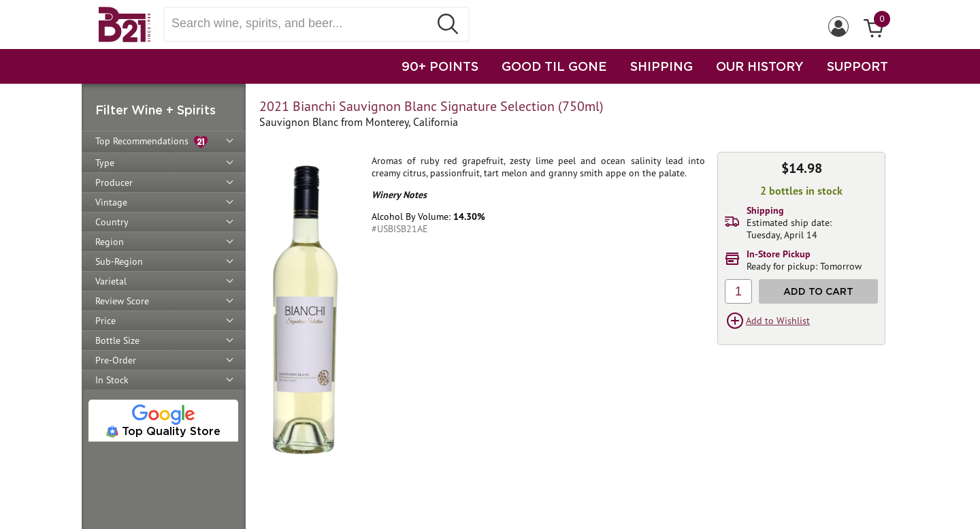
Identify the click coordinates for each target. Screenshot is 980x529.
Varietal (111, 281)
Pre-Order (116, 360)
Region (110, 242)
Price (105, 321)
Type (105, 163)
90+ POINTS (440, 66)
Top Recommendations (151, 142)
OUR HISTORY (760, 66)
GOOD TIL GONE (554, 66)
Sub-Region (119, 261)
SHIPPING (661, 66)
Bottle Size (117, 340)
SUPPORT (857, 66)
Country (112, 222)
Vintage (111, 202)
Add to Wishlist (778, 321)
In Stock (112, 380)
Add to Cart (818, 291)
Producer (114, 182)
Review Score (122, 301)
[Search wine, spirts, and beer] (301, 23)
